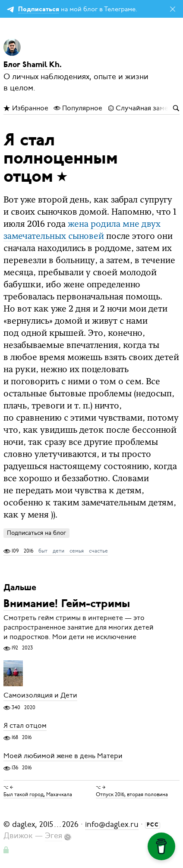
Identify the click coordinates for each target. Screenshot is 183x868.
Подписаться (39, 10)
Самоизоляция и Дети (40, 696)
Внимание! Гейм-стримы (67, 604)
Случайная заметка (143, 108)
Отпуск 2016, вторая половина (132, 794)
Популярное (78, 108)
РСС (153, 825)
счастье (98, 551)
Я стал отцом (25, 726)
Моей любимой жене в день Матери (63, 756)
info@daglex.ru (112, 824)
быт (43, 551)
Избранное (26, 108)
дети (58, 551)
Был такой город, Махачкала (38, 794)
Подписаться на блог (36, 533)
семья (77, 551)
